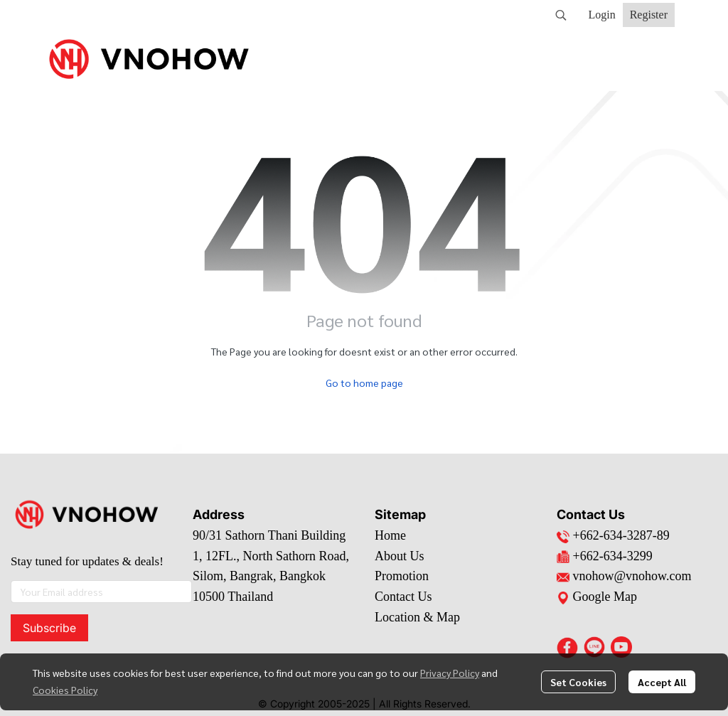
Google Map (597, 597)
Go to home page (364, 383)
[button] (561, 15)
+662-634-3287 (613, 535)
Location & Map (417, 617)
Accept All (662, 682)
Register (649, 15)
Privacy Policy (450, 673)
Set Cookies (578, 682)
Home (390, 535)
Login (601, 15)
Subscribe (49, 628)
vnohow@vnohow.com (632, 576)
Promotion (402, 576)
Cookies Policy (65, 690)
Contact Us (403, 597)
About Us (400, 556)
